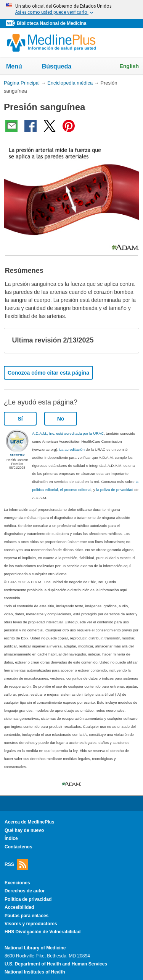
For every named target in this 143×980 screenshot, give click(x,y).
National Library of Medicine (35, 948)
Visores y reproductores (31, 924)
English (129, 66)
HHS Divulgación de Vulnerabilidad (43, 932)
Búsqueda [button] (62, 67)
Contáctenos (18, 847)
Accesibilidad (19, 907)
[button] (127, 341)
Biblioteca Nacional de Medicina (51, 23)
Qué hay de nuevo (24, 830)
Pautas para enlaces (27, 916)
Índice (11, 838)
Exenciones (17, 883)
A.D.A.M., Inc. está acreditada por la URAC (68, 433)
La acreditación (72, 449)
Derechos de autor (25, 891)
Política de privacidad (28, 899)
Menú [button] (19, 67)
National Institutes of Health (35, 972)
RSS (16, 865)
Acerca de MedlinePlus (30, 822)
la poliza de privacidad (115, 490)
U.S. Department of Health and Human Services (56, 964)
